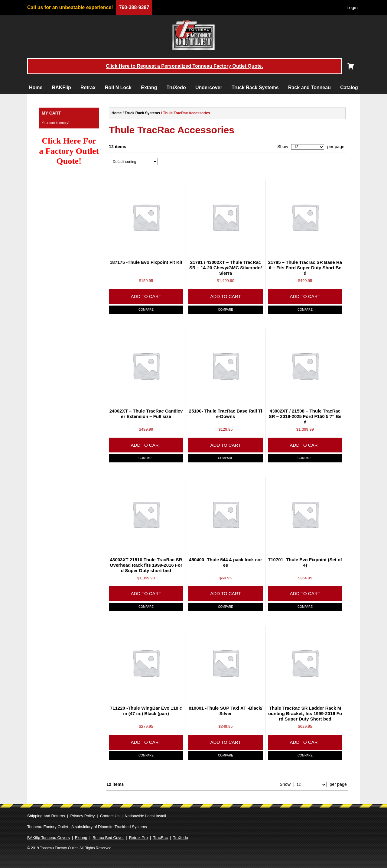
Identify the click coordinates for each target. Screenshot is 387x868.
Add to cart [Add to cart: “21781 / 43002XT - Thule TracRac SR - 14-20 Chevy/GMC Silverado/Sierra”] (226, 296)
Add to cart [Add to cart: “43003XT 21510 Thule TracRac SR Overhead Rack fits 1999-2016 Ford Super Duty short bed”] (146, 593)
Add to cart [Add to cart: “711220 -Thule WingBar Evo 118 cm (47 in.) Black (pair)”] (146, 742)
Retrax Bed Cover (108, 838)
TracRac (160, 838)
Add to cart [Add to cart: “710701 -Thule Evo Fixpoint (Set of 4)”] (305, 593)
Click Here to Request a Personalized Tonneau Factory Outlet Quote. (184, 66)
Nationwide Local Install (145, 816)
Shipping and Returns (46, 816)
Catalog (349, 87)
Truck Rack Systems (255, 87)
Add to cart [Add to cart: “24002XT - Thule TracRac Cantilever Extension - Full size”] (146, 445)
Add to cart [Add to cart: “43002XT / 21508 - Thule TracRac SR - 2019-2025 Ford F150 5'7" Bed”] (305, 445)
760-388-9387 (134, 7)
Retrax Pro (138, 838)
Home (36, 87)
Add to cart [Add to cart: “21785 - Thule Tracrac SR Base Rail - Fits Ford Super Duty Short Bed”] (305, 296)
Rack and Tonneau (309, 87)
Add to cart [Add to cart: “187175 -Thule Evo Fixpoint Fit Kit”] (146, 296)
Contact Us (110, 816)
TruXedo (176, 87)
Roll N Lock (118, 87)
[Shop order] (133, 161)
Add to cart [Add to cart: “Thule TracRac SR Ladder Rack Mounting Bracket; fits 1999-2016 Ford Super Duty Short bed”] (305, 742)
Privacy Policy (82, 816)
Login (352, 7)
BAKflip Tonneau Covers (49, 838)
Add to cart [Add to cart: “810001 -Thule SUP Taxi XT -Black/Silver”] (226, 742)
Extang (149, 87)
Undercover (209, 87)
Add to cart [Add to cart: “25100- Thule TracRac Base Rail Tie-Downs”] (226, 445)
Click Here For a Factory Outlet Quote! (69, 151)
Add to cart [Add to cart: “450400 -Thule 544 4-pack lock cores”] (226, 593)
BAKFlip (62, 87)
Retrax (88, 87)
